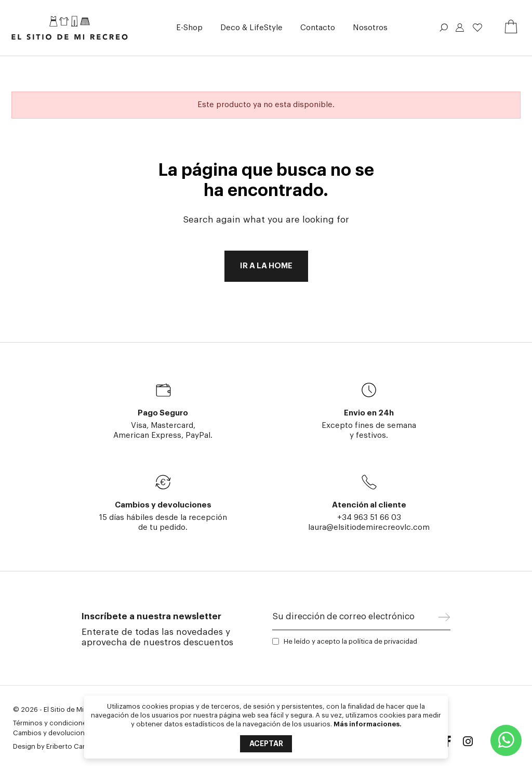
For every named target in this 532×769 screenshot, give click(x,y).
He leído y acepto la (350, 641)
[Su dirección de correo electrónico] (355, 619)
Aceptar (266, 744)
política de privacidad (383, 641)
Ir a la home (266, 266)
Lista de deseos (477, 28)
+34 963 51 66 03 (369, 518)
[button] (189, 28)
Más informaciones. (368, 724)
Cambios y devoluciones (53, 733)
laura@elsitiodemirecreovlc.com (369, 527)
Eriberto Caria (68, 746)
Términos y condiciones (52, 723)
